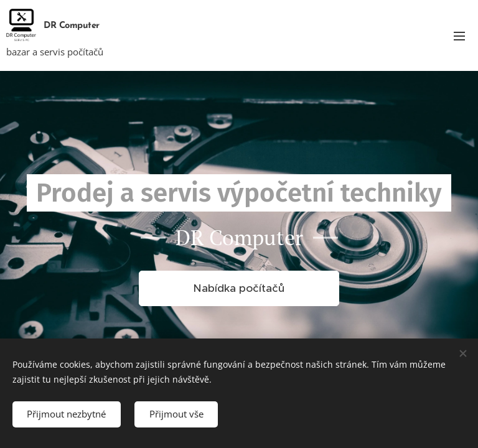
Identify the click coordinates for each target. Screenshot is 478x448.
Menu (459, 36)
